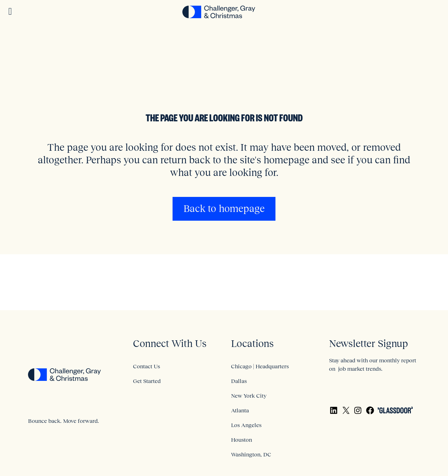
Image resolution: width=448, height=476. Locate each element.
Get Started (147, 381)
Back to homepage (224, 209)
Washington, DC (251, 454)
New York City (249, 396)
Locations (252, 344)
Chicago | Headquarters (260, 366)
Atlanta (240, 410)
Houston (241, 440)
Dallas (239, 381)
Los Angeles (246, 425)
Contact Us (146, 366)
